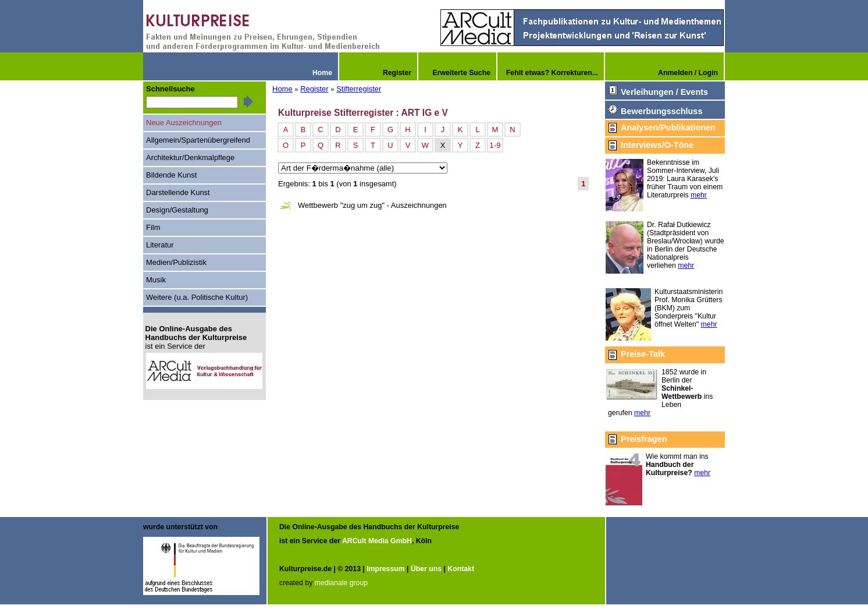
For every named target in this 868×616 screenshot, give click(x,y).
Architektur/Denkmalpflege (190, 157)
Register (314, 89)
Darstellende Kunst (178, 192)
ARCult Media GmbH (377, 541)
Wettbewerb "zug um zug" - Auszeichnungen (372, 205)
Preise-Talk (643, 354)
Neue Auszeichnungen (184, 123)
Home (282, 89)
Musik (156, 280)
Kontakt (461, 569)
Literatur (160, 245)
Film (153, 227)
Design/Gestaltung (177, 210)
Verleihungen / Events (664, 92)
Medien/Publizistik (176, 262)
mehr (699, 195)
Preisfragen (644, 439)
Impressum (385, 569)
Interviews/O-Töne (657, 145)
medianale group (341, 583)
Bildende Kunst (171, 175)
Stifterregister (359, 89)
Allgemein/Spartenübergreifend (198, 140)
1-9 (495, 145)
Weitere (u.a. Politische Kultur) (197, 297)
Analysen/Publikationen (668, 128)
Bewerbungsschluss (661, 111)
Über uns (426, 569)
